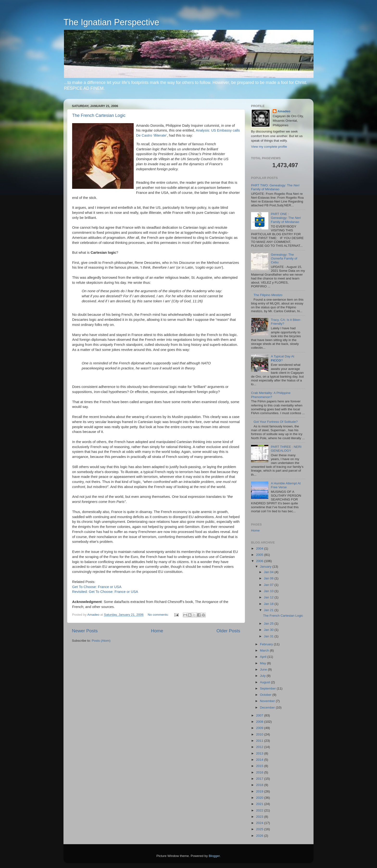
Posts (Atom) (101, 641)
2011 (260, 741)
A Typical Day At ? (282, 358)
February (267, 644)
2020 (260, 798)
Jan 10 (269, 591)
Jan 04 (269, 572)
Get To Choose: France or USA (97, 587)
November (268, 701)
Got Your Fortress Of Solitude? (276, 422)
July (263, 676)
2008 (260, 722)
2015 (260, 766)
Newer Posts (85, 631)
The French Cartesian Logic (99, 115)
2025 (260, 829)
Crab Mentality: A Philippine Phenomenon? (271, 395)
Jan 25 (269, 624)
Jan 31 (269, 636)
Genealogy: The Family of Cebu (284, 258)
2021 (260, 804)
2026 (260, 836)
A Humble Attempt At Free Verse (286, 485)
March (265, 650)
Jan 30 (269, 630)
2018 (260, 785)
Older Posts (228, 631)
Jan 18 (269, 604)
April (264, 657)
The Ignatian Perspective (111, 22)
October (266, 695)
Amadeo (284, 111)
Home (157, 631)
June (264, 669)
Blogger (214, 856)
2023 (260, 817)
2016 (260, 772)
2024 (260, 823)
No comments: (159, 615)
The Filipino (268, 295)
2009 (260, 728)
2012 (260, 747)
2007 (260, 715)
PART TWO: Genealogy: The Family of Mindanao (275, 187)
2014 (260, 760)
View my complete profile (269, 147)
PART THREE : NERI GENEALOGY (286, 449)
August (265, 682)
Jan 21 (269, 610)
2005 (260, 555)
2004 (260, 548)
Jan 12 (269, 597)
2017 (260, 779)
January (266, 567)
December (268, 707)
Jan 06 (269, 578)
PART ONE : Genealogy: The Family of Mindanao (286, 218)
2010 (260, 734)
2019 (260, 791)
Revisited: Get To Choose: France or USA (105, 592)
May (263, 663)
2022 (260, 810)
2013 (260, 753)
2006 (260, 561)
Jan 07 (269, 585)
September (268, 688)
